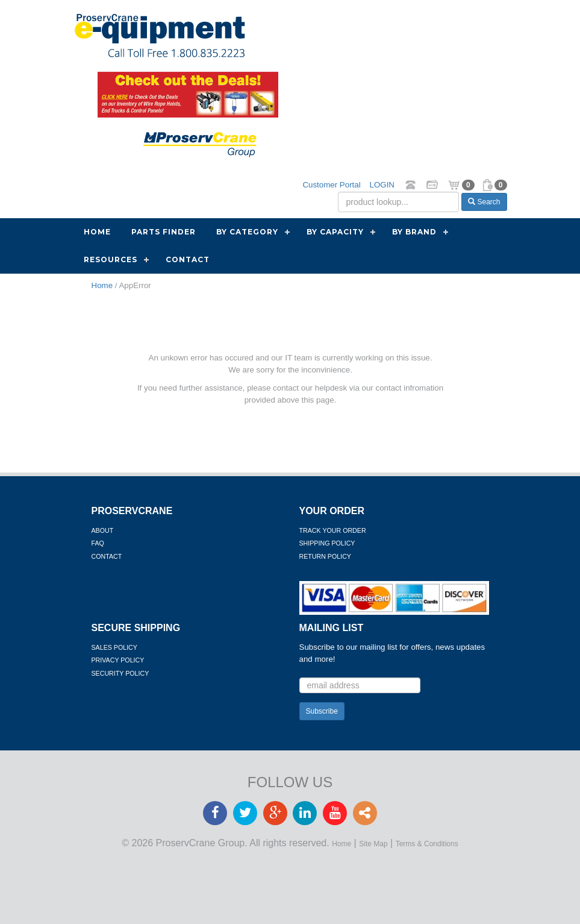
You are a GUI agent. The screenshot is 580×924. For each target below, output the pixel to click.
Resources (111, 259)
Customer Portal (331, 185)
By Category (247, 232)
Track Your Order (333, 530)
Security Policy (120, 673)
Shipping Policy (327, 543)
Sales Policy (114, 647)
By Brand (414, 232)
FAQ (98, 543)
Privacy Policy (118, 660)
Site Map (373, 844)
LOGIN (382, 185)
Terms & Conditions (427, 844)
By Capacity (335, 232)
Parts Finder (164, 232)
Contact (188, 259)
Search (484, 202)
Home (97, 232)
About (103, 530)
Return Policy (325, 556)
